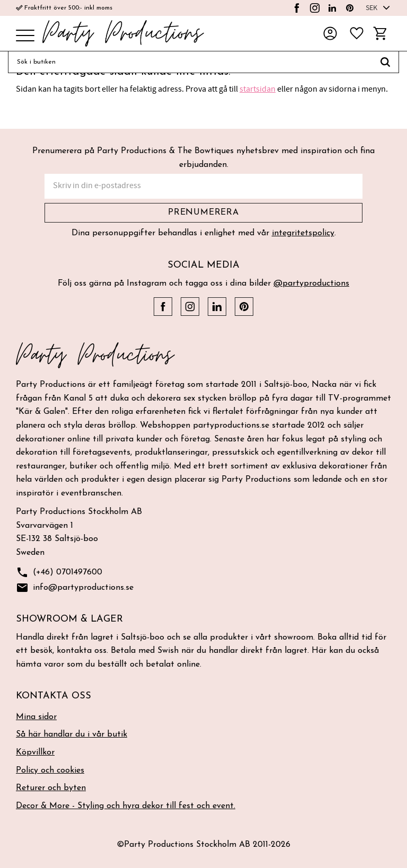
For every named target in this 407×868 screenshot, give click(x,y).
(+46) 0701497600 (59, 573)
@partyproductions (311, 284)
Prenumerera (203, 212)
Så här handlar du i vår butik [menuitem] (72, 734)
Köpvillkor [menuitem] (35, 752)
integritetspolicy (303, 233)
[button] (25, 36)
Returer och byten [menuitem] (51, 788)
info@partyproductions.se (75, 588)
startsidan (258, 89)
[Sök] (386, 62)
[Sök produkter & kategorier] (190, 62)
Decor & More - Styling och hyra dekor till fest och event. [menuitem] (126, 806)
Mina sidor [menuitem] (36, 717)
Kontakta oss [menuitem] (54, 696)
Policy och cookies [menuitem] (50, 770)
